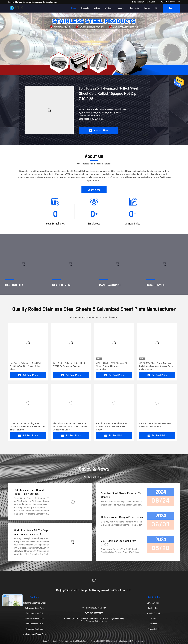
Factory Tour (153, 608)
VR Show (109, 8)
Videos (97, 8)
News (153, 619)
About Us (121, 8)
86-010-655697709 (170, 2)
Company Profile (154, 603)
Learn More (94, 190)
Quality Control (154, 613)
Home (74, 8)
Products (85, 8)
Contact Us (135, 8)
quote (171, 8)
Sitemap (153, 624)
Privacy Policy (153, 629)
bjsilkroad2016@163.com (144, 2)
